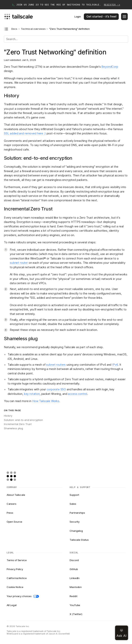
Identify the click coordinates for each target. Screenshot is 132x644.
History (8, 416)
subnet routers (56, 365)
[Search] (66, 39)
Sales (73, 504)
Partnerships (77, 513)
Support (74, 495)
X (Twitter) (76, 614)
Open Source (15, 522)
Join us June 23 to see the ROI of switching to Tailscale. (66, 5)
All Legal (12, 605)
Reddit (73, 596)
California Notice (17, 578)
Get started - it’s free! (101, 16)
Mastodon (76, 587)
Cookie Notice (15, 587)
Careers (12, 504)
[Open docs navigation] (6, 29)
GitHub (74, 569)
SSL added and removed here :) (25, 133)
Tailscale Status (79, 540)
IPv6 (115, 365)
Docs (14, 29)
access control (78, 394)
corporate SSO (56, 389)
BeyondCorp (110, 67)
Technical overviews (33, 29)
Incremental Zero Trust (18, 424)
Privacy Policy (15, 569)
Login (78, 17)
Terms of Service (17, 560)
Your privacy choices (23, 596)
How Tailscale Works (46, 401)
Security (75, 522)
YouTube (75, 605)
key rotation (32, 394)
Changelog (76, 531)
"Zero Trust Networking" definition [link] (70, 29)
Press (10, 513)
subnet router (19, 263)
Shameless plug (13, 428)
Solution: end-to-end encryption (23, 420)
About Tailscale (16, 495)
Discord (74, 560)
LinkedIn (75, 578)
